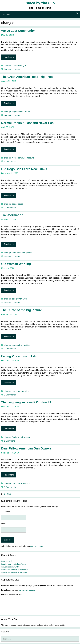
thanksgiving (24, 437)
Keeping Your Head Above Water (14, 564)
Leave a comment (12, 69)
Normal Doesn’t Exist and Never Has (27, 123)
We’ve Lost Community (18, 31)
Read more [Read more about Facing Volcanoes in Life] (9, 383)
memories (16, 253)
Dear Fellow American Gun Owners (26, 448)
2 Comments (10, 208)
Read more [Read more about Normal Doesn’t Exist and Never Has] (9, 149)
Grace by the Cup (40, 3)
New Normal (18, 158)
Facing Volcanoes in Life (19, 356)
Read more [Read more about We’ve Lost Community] (9, 57)
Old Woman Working (16, 264)
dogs (14, 204)
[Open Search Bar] (77, 14)
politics (27, 345)
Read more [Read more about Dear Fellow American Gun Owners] (9, 475)
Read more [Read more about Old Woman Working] (9, 290)
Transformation (12, 215)
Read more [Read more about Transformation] (9, 244)
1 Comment (9, 441)
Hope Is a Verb (7, 561)
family (14, 437)
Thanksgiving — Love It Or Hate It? (26, 402)
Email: (4, 524)
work (25, 299)
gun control (17, 483)
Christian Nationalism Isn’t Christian (15, 572)
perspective (17, 345)
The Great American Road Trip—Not (27, 77)
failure (20, 204)
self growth (29, 158)
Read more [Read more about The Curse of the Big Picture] (9, 336)
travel (27, 112)
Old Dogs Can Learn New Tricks (24, 169)
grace (26, 66)
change (7, 66)
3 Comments (10, 161)
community (17, 66)
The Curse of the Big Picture (22, 310)
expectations (18, 112)
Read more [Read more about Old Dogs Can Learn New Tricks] (9, 195)
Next (10, 494)
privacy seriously (37, 546)
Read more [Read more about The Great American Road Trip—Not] (9, 103)
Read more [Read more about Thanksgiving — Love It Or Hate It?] (9, 429)
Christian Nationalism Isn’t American (15, 570)
